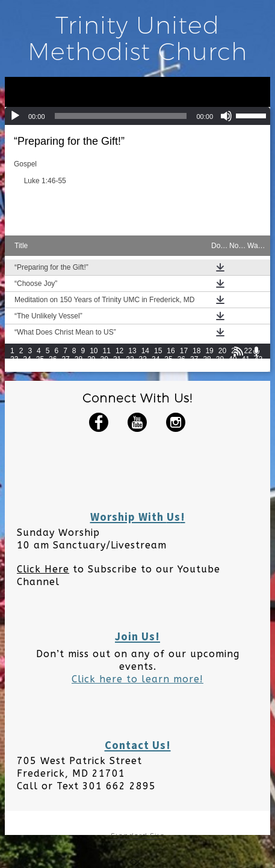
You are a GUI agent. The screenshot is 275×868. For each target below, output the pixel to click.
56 (181, 368)
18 (196, 351)
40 (233, 359)
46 (53, 368)
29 (91, 359)
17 (184, 351)
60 (233, 368)
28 (79, 359)
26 (53, 359)
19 (209, 351)
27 (65, 359)
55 (168, 368)
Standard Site (138, 836)
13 (132, 351)
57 (194, 368)
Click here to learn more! (137, 679)
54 (156, 368)
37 (194, 359)
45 (40, 368)
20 (222, 351)
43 (14, 368)
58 (207, 368)
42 (258, 359)
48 (79, 368)
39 (220, 359)
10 (94, 351)
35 (168, 359)
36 (181, 359)
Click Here (43, 569)
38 (207, 359)
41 (245, 359)
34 (156, 359)
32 (130, 359)
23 (14, 359)
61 (245, 368)
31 (117, 359)
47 (65, 368)
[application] (137, 116)
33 (143, 359)
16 (171, 351)
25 (40, 359)
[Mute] (226, 116)
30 (104, 359)
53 (143, 368)
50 (104, 368)
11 (107, 351)
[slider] (121, 116)
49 (91, 368)
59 (220, 368)
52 (130, 368)
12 (119, 351)
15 (158, 351)
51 (117, 368)
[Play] (15, 116)
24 (27, 359)
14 (145, 351)
